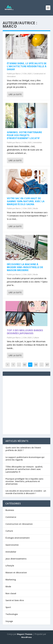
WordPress (26, 637)
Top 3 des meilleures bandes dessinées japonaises (25, 332)
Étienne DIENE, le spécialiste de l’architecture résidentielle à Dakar (27, 66)
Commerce (11, 517)
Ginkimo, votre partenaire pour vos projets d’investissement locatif (24, 135)
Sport (8, 607)
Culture (36, 338)
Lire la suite (15, 94)
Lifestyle (10, 566)
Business (10, 510)
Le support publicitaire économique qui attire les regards (25, 458)
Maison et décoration (16, 572)
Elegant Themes (25, 634)
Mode (36, 208)
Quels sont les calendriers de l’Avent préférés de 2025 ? (23, 449)
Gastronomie (12, 545)
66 (25, 365)
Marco (18, 74)
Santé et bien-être (15, 600)
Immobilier (38, 143)
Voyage (9, 621)
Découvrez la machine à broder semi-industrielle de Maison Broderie (25, 267)
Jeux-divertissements (16, 559)
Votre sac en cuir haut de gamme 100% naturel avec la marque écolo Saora (26, 201)
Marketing (11, 580)
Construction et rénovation (19, 524)
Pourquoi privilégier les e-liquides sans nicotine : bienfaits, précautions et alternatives (24, 481)
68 (36, 365)
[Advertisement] (26, 405)
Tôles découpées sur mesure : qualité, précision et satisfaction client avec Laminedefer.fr (24, 469)
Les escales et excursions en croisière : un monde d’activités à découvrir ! (26, 492)
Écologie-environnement (18, 538)
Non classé (11, 593)
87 (47, 365)
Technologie (12, 614)
